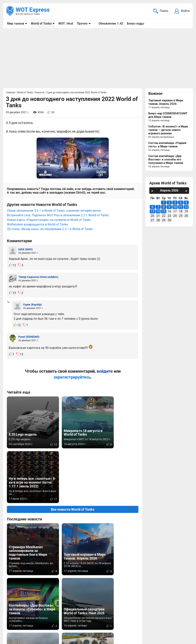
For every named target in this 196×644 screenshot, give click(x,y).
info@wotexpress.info (38, 618)
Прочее (82, 24)
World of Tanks (41, 24)
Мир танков (16, 24)
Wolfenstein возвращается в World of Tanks (37, 221)
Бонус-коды (135, 24)
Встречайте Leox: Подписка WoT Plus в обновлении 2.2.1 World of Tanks (58, 211)
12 (186, 207)
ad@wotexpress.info (53, 623)
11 (181, 207)
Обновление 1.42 (111, 24)
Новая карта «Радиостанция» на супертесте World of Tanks (49, 216)
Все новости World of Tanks (73, 451)
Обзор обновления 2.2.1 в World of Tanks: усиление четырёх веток (54, 207)
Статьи (87, 623)
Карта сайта (180, 618)
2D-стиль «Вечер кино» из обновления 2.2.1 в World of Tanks (50, 225)
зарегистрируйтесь (72, 373)
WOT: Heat (66, 24)
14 (158, 212)
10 (175, 207)
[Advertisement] (98, 59)
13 (152, 212)
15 (164, 212)
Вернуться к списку (73, 593)
